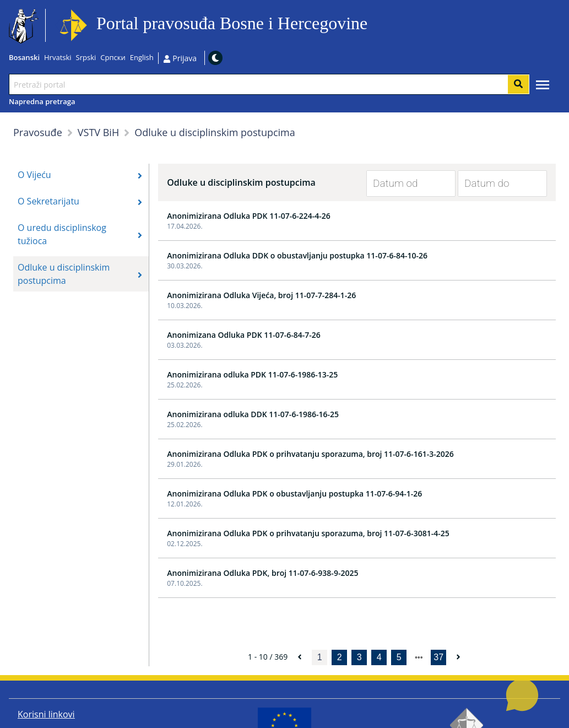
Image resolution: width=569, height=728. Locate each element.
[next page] (419, 657)
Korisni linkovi (46, 714)
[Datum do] (494, 184)
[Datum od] (403, 184)
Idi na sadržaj (372, 26)
